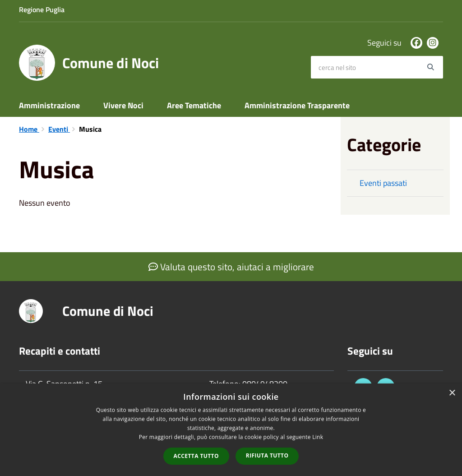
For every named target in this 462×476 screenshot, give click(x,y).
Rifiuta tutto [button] (267, 455)
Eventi (59, 129)
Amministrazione (49, 105)
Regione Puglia (42, 9)
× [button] (452, 393)
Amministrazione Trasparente (297, 105)
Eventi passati (383, 183)
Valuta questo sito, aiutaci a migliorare (231, 267)
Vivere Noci (123, 105)
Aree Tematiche (194, 105)
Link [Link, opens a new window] (318, 437)
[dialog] (231, 430)
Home (29, 129)
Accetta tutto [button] (196, 456)
